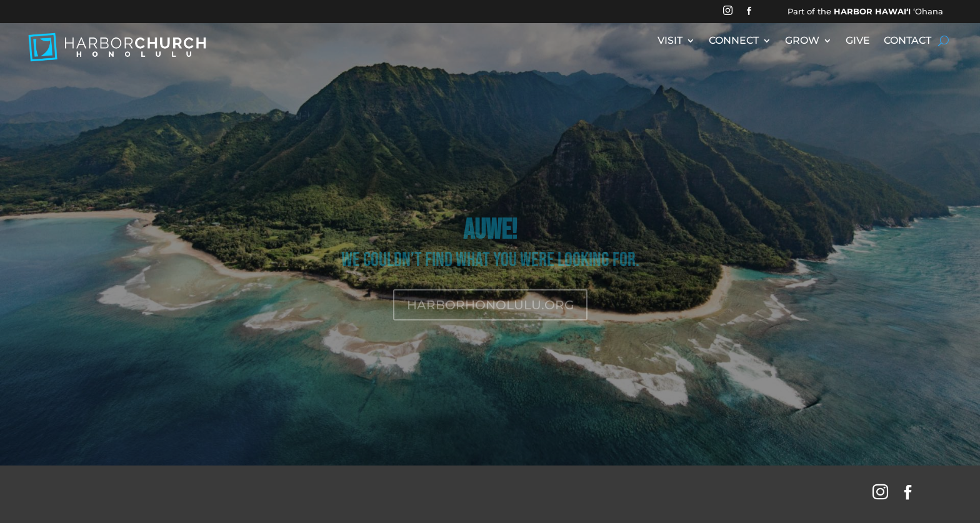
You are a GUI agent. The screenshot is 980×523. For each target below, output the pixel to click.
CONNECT (734, 41)
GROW (802, 41)
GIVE (858, 41)
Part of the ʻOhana (865, 11)
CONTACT (907, 41)
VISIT (670, 41)
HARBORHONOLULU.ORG (490, 314)
